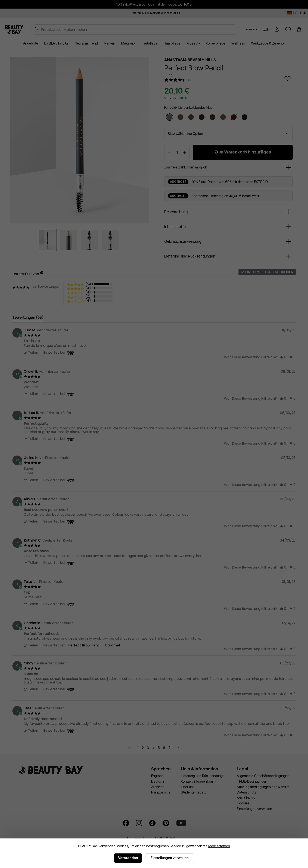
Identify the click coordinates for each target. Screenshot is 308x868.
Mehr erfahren (219, 846)
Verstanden (128, 858)
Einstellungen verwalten (170, 858)
